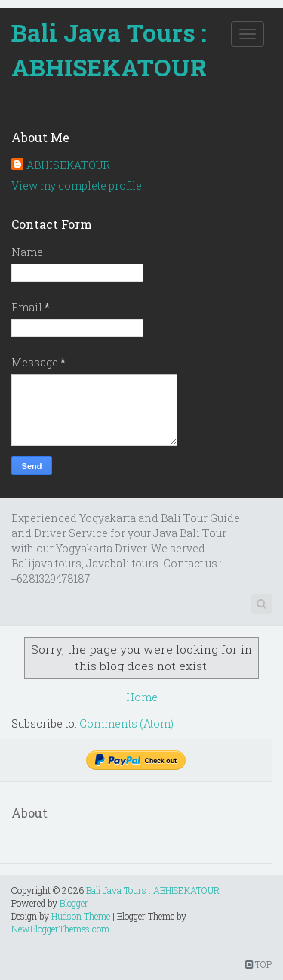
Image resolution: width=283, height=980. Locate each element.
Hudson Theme (81, 916)
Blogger (74, 903)
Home (142, 697)
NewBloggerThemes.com (60, 929)
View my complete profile (77, 185)
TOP (258, 964)
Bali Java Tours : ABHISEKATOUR (109, 49)
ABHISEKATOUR (68, 165)
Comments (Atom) (126, 723)
